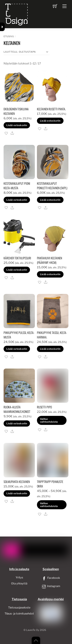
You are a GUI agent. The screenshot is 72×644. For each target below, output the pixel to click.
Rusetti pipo (44, 407)
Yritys (19, 577)
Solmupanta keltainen (17, 482)
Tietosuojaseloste (19, 608)
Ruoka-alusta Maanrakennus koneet (17, 409)
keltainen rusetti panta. (51, 109)
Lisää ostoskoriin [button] (17, 125)
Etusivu (9, 36)
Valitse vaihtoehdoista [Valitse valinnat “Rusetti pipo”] (49, 420)
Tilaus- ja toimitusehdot (19, 614)
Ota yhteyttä (19, 583)
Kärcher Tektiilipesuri (17, 258)
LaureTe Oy (33, 630)
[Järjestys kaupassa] (27, 52)
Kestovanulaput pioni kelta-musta (17, 186)
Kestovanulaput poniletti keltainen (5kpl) (52, 186)
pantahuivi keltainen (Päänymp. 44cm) (49, 260)
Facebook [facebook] (51, 578)
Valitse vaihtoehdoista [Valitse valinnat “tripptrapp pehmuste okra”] (49, 505)
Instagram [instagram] (51, 586)
